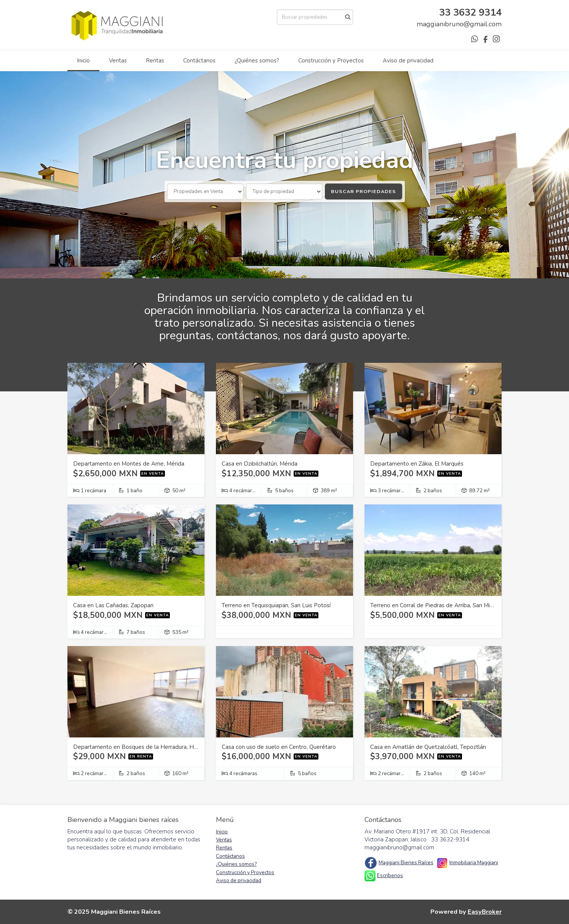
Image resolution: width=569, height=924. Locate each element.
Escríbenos (390, 875)
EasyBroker (485, 912)
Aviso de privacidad (408, 61)
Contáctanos (199, 61)
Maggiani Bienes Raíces (406, 863)
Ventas (118, 61)
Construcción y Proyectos (331, 61)
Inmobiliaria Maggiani (474, 863)
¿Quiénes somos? (257, 61)
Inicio (83, 61)
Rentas (155, 61)
